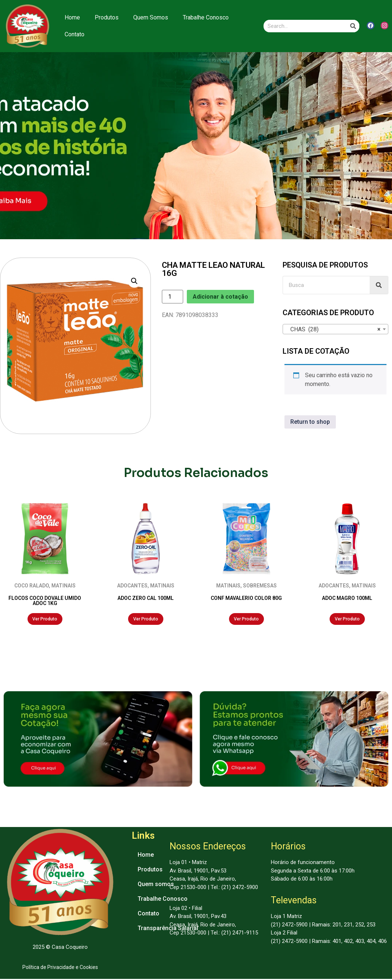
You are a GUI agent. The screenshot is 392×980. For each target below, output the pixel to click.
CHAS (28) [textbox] (333, 329)
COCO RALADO (32, 586)
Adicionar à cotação (220, 297)
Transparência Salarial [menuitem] (168, 929)
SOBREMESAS (260, 586)
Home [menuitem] (146, 856)
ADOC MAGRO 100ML (347, 598)
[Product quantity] (173, 297)
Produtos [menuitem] (150, 870)
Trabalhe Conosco (206, 17)
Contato (75, 34)
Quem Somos (151, 17)
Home (72, 17)
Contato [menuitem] (148, 915)
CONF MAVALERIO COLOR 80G (246, 598)
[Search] (353, 26)
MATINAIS (63, 586)
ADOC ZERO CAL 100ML (146, 598)
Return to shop (310, 422)
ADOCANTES (132, 586)
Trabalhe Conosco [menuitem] (163, 900)
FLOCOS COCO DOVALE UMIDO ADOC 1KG (45, 601)
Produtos (107, 17)
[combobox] (335, 329)
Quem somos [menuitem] (156, 885)
